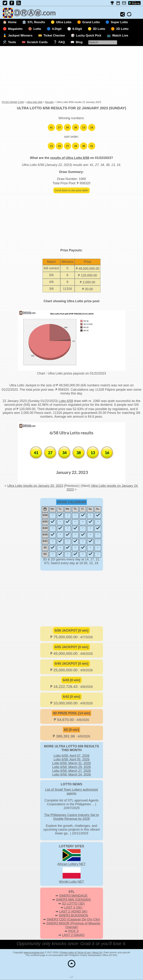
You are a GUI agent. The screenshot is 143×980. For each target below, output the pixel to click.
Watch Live (120, 36)
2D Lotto (122, 29)
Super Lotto (119, 22)
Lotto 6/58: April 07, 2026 (71, 756)
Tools (12, 42)
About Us (97, 952)
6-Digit (77, 29)
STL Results (36, 22)
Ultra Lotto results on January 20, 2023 (35, 486)
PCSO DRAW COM (13, 102)
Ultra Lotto (64, 22)
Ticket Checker (54, 36)
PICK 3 (73, 931)
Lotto (37, 29)
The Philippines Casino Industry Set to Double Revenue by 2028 (71, 817)
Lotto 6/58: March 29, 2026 (71, 767)
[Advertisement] (71, 74)
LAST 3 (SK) (73, 908)
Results (49, 102)
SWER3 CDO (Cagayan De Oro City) (73, 919)
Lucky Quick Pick (89, 36)
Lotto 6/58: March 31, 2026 (71, 763)
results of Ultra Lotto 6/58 (70, 158)
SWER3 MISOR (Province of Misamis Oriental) (73, 925)
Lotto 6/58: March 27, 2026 (71, 771)
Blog (79, 42)
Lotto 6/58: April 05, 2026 (71, 759)
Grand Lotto (91, 22)
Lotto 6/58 (66, 401)
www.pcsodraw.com (34, 952)
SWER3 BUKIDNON (73, 915)
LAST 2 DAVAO (73, 935)
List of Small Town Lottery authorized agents (72, 791)
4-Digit (57, 29)
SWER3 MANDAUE (73, 896)
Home (12, 22)
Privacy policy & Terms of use (75, 952)
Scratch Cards (37, 42)
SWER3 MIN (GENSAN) (73, 900)
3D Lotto (99, 29)
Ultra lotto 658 (34, 102)
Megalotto (15, 29)
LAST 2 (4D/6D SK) (73, 912)
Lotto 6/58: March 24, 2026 (71, 775)
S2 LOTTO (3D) (73, 904)
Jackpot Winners (20, 36)
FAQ (62, 42)
